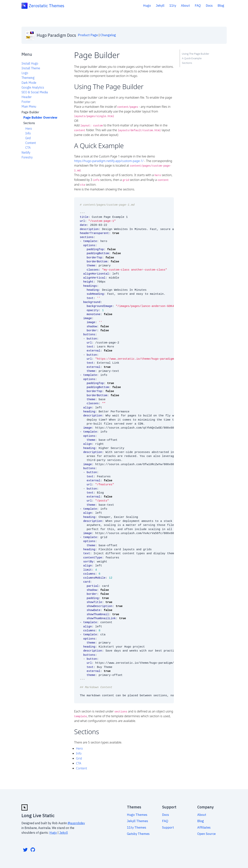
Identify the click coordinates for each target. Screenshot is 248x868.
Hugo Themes (137, 813)
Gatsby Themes (138, 832)
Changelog (108, 35)
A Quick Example (192, 58)
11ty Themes (137, 825)
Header (27, 97)
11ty (173, 6)
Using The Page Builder (196, 54)
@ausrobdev (76, 821)
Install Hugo (30, 63)
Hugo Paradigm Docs (56, 35)
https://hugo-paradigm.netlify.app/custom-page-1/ (109, 160)
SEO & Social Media (35, 92)
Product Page (88, 35)
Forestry (27, 157)
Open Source (206, 832)
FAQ (198, 6)
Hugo (147, 6)
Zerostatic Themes (46, 6)
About (185, 6)
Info (28, 133)
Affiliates (204, 825)
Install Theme (31, 68)
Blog (221, 6)
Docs (209, 6)
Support (168, 825)
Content (31, 143)
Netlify (26, 153)
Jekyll (160, 6)
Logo (25, 73)
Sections (187, 63)
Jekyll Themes (137, 819)
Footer (26, 102)
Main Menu (29, 106)
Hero (29, 129)
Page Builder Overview (40, 117)
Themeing (28, 78)
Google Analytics (33, 87)
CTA (28, 148)
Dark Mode (29, 83)
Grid (28, 138)
